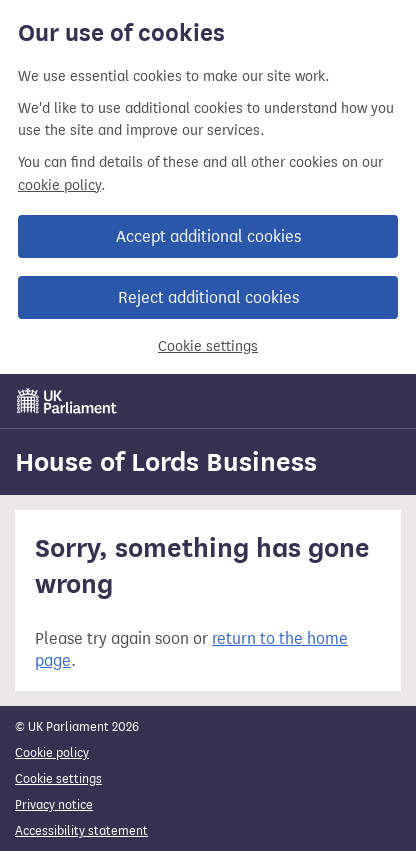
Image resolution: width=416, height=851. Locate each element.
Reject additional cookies (208, 297)
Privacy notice (54, 804)
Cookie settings (208, 346)
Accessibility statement (81, 830)
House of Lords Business (166, 462)
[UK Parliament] (67, 401)
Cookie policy (52, 752)
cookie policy (59, 185)
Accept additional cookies (208, 236)
